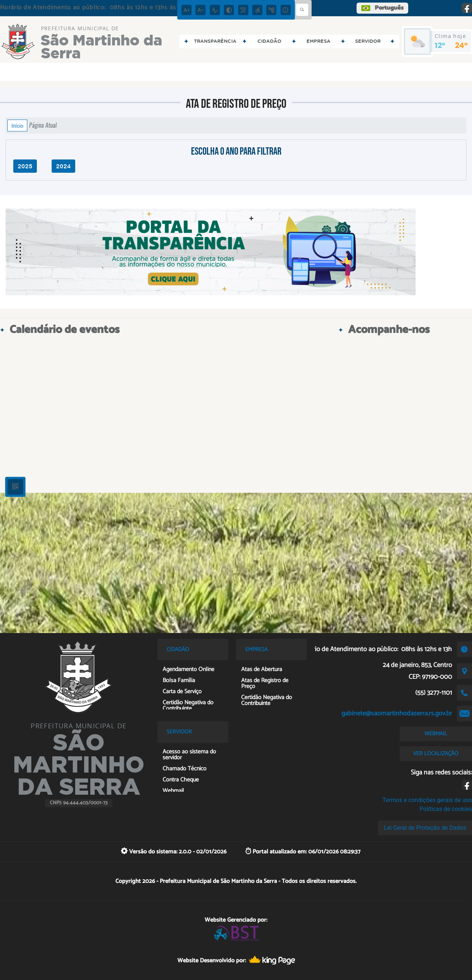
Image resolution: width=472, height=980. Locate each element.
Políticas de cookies (446, 809)
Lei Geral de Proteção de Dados (425, 828)
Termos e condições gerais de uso (427, 800)
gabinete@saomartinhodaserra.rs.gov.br (397, 713)
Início (17, 125)
